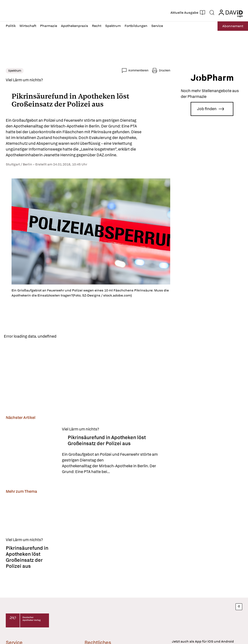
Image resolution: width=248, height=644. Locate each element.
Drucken (165, 70)
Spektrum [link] (15, 71)
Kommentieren (138, 70)
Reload (67, 336)
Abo (232, 26)
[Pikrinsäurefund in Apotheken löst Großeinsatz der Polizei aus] (31, 451)
